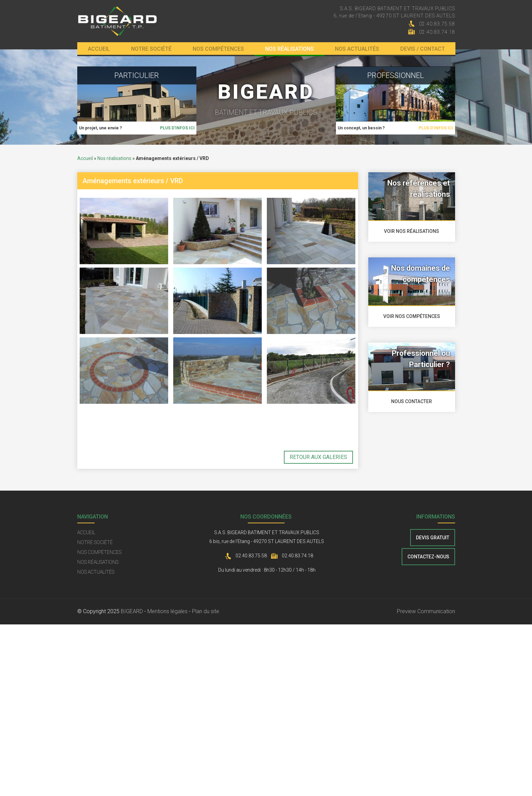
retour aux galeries (318, 457)
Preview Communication (426, 611)
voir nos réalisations (412, 231)
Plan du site (206, 611)
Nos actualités (357, 49)
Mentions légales (167, 611)
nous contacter (412, 401)
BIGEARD (132, 611)
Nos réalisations (289, 49)
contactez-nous (428, 557)
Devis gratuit (433, 538)
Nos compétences (218, 49)
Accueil (99, 49)
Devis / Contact (423, 49)
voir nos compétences (412, 316)
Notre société (151, 49)
